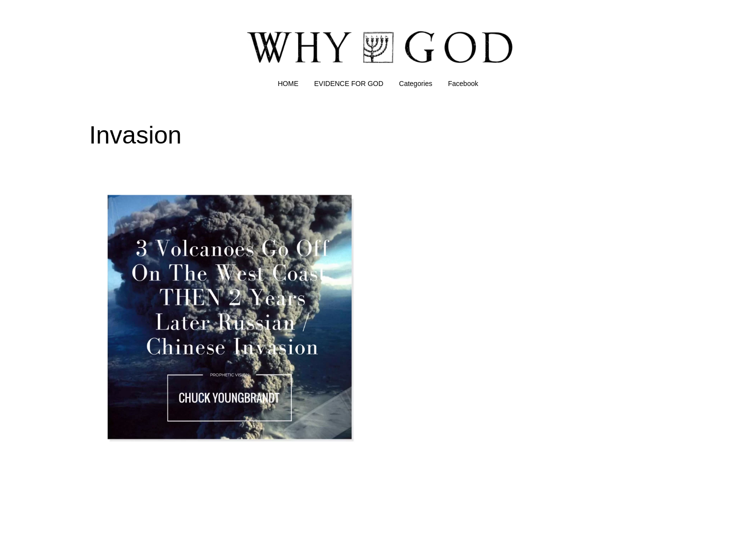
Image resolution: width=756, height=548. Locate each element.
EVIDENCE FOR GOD (349, 84)
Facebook (463, 84)
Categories (416, 84)
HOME (288, 84)
